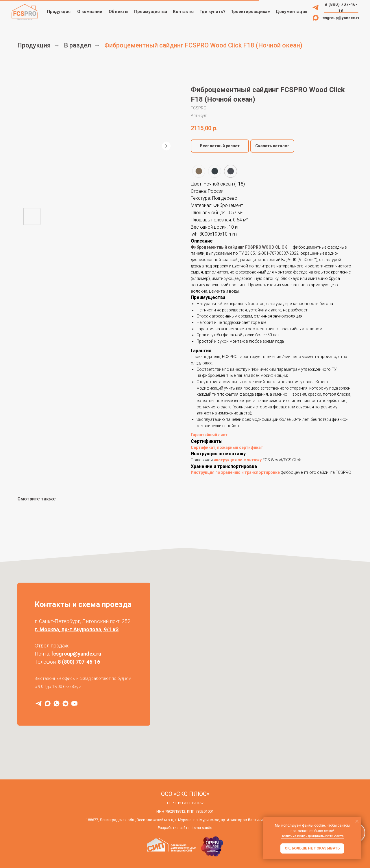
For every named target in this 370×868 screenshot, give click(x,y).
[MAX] (48, 703)
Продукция (34, 45)
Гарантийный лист (209, 435)
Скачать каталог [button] (272, 146)
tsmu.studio (202, 828)
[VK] (65, 703)
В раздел (77, 45)
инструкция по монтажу (238, 460)
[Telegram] (39, 703)
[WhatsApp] (57, 703)
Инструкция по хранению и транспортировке (235, 472)
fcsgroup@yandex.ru (76, 654)
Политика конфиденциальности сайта (312, 836)
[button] (250, 12)
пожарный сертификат (240, 447)
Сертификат (203, 447)
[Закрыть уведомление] (357, 821)
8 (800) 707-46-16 (79, 662)
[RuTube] (74, 703)
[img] (316, 8)
